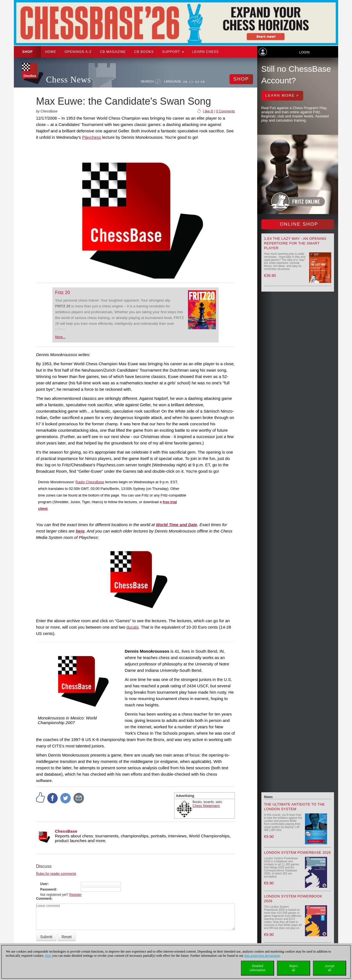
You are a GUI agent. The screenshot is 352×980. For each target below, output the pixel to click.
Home (51, 52)
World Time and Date (177, 525)
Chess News (68, 80)
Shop (27, 52)
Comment (44, 899)
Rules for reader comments (56, 874)
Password (48, 889)
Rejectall (294, 968)
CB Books (144, 52)
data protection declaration (262, 956)
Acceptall (330, 968)
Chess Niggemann (206, 806)
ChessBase (66, 831)
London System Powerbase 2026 (298, 852)
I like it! (208, 111)
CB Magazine (113, 52)
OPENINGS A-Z (78, 52)
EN (192, 82)
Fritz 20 (63, 293)
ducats (132, 627)
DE (186, 82)
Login (304, 52)
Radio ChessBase (90, 482)
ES (197, 82)
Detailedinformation (258, 968)
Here (48, 956)
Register (76, 895)
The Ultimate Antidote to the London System (295, 807)
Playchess (91, 137)
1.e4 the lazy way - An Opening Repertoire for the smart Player (295, 243)
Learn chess (206, 52)
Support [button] (173, 52)
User (44, 884)
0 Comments (225, 111)
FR (203, 82)
